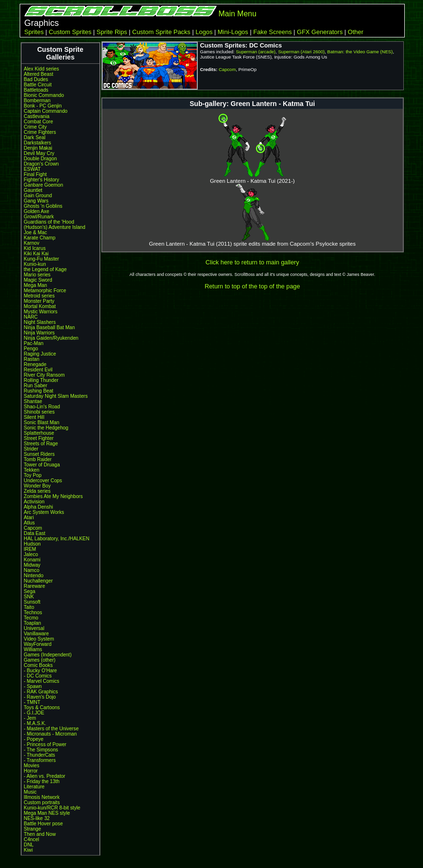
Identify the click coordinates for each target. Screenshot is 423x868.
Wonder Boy (37, 486)
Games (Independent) (48, 655)
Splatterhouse (39, 433)
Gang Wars (36, 201)
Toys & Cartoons (42, 707)
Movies (32, 766)
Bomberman (37, 101)
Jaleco (31, 554)
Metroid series (39, 296)
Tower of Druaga (42, 465)
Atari (29, 517)
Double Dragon (41, 159)
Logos (204, 32)
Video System (39, 639)
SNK (29, 597)
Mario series (37, 275)
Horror (31, 771)
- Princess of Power (45, 744)
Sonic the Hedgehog (46, 428)
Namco (32, 570)
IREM (30, 549)
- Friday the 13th (42, 781)
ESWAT (32, 169)
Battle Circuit (38, 85)
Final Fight (36, 174)
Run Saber (36, 386)
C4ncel (32, 839)
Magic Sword (38, 280)
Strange (33, 829)
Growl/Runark (39, 217)
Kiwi (29, 850)
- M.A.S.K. (35, 723)
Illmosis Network (42, 797)
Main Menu (237, 14)
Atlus (30, 523)
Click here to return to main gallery (252, 262)
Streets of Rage (41, 444)
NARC (31, 317)
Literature (34, 787)
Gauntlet (33, 190)
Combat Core (39, 122)
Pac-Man (34, 343)
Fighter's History (42, 180)
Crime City (36, 127)
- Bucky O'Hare (41, 671)
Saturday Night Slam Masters (56, 396)
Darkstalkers (38, 143)
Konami (32, 560)
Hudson (32, 544)
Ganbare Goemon (44, 185)
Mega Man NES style (47, 813)
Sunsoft (32, 602)
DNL (29, 845)
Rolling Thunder (41, 380)
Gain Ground (38, 196)
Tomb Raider (38, 459)
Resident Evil (38, 370)
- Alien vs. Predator (45, 776)
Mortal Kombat (40, 306)
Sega (30, 591)
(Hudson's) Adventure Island (55, 227)
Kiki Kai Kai (36, 254)
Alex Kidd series (42, 69)
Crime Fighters (40, 132)
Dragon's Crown (42, 164)
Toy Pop (33, 475)
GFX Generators (320, 32)
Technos (33, 612)
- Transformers (40, 760)
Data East (35, 533)
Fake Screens (272, 32)
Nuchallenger (38, 581)
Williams (33, 649)
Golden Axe (37, 211)
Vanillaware (36, 634)
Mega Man (36, 285)
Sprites (34, 32)
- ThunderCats (40, 755)
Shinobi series (39, 412)
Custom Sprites (70, 32)
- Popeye (34, 739)
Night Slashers (40, 322)
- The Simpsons (41, 750)
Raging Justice (40, 354)
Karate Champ (40, 238)
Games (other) (40, 660)
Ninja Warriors (39, 333)
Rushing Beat (39, 391)
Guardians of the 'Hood (49, 222)
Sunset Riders (39, 454)
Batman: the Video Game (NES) (360, 52)
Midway (32, 565)
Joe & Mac (36, 232)
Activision (34, 502)
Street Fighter (39, 438)
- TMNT (32, 702)
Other (356, 32)
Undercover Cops (43, 481)
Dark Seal (35, 137)
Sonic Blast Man (42, 422)
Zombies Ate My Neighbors (54, 496)
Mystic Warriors (41, 312)
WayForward (38, 644)
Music (30, 792)
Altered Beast (39, 74)
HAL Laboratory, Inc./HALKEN (57, 539)
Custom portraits (42, 803)
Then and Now (40, 834)
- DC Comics (38, 676)
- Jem (30, 718)
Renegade (35, 364)
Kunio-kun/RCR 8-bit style (52, 808)
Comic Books (38, 665)
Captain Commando (46, 111)
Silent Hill (34, 417)
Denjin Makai (38, 148)
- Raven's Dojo (40, 697)
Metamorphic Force (45, 291)
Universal (34, 628)
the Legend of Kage (45, 269)
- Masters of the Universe (51, 729)
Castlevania (37, 116)
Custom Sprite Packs (161, 32)
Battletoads (36, 90)
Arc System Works (44, 512)
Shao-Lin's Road (42, 407)
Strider (31, 449)
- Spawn (33, 686)
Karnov (32, 243)
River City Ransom (44, 375)
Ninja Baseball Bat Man (49, 327)
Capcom (33, 528)
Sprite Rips (112, 32)
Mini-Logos (233, 32)
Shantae (33, 401)
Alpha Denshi (39, 507)
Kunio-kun (35, 264)
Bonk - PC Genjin (43, 106)
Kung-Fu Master (42, 259)
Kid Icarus (35, 248)
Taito (29, 607)
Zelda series (37, 491)
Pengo (31, 349)
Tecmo (31, 618)
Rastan (32, 359)
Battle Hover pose (43, 824)
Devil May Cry (39, 153)
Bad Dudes (36, 79)
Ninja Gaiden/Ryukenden (51, 338)
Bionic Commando (44, 95)
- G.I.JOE (34, 713)
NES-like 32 (37, 818)
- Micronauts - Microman (50, 734)
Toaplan (33, 623)
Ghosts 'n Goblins (43, 206)
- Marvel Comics (42, 681)
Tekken (32, 470)
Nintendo (34, 576)
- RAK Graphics (41, 692)
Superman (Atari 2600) (301, 52)
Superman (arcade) (256, 52)
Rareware (35, 586)
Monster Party (39, 301)
